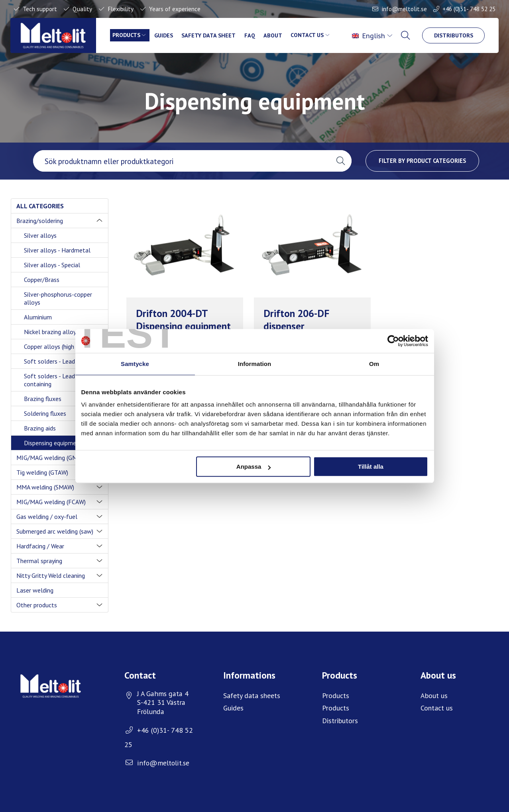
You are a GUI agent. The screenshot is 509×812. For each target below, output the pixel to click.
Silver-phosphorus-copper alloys (58, 298)
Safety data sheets (252, 696)
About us (434, 696)
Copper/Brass (42, 280)
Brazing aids (40, 428)
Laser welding (35, 590)
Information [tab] (255, 364)
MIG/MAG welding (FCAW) (51, 502)
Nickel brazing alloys (51, 332)
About (274, 35)
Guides (164, 35)
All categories (40, 206)
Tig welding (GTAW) (42, 472)
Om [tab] (374, 364)
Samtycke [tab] (135, 364)
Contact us (309, 35)
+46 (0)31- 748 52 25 (469, 9)
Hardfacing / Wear (40, 546)
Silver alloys (40, 235)
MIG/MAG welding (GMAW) (52, 458)
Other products (37, 605)
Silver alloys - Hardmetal (57, 250)
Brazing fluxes (43, 399)
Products (127, 35)
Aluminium (38, 317)
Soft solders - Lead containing (49, 380)
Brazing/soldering (40, 221)
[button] (341, 161)
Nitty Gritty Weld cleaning (51, 575)
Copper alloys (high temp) (58, 346)
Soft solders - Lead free (56, 361)
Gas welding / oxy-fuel (47, 517)
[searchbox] (181, 161)
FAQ (251, 35)
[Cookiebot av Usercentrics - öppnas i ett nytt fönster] (393, 341)
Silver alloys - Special (52, 265)
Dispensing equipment (53, 443)
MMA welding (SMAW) (45, 487)
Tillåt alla (371, 467)
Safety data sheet (209, 35)
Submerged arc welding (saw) (55, 531)
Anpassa (254, 467)
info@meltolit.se (404, 9)
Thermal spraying (39, 561)
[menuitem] (372, 35)
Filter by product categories (422, 161)
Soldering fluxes (45, 413)
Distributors (453, 35)
